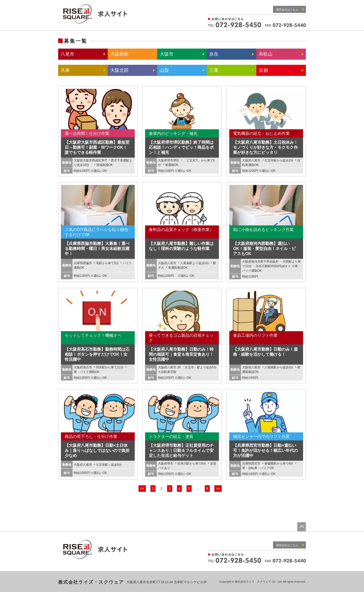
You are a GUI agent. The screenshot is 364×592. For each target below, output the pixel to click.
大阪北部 (119, 70)
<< (142, 489)
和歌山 (266, 54)
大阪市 (167, 54)
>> (218, 489)
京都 (263, 70)
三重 (214, 70)
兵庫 (65, 70)
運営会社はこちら (290, 9)
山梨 (164, 70)
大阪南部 (119, 54)
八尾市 (67, 54)
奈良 (214, 54)
